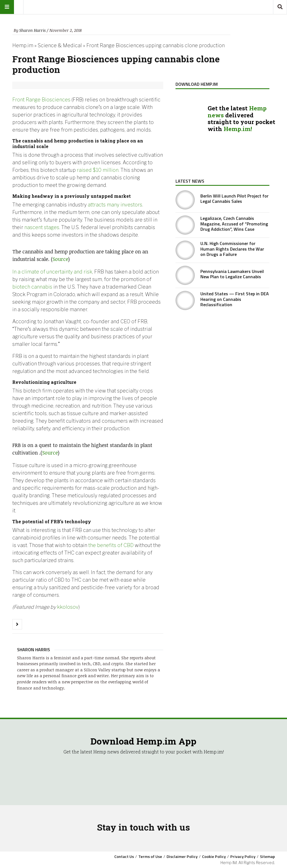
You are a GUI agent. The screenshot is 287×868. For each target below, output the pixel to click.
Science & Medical (60, 45)
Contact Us (124, 857)
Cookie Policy (214, 857)
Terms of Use (150, 857)
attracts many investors (115, 205)
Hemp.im (23, 45)
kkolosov (68, 607)
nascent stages (42, 227)
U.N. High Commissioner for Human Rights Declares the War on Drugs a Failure (232, 249)
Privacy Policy (243, 857)
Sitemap (267, 857)
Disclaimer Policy (182, 857)
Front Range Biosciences (41, 100)
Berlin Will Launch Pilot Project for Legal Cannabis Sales (234, 198)
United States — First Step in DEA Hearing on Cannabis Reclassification (235, 299)
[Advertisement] (222, 356)
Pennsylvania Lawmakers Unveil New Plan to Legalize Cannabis (232, 274)
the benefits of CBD (112, 545)
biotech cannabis (32, 287)
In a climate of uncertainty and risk (52, 272)
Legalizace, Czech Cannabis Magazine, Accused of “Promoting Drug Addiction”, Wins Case (234, 223)
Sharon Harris (32, 30)
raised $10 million (98, 170)
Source (60, 259)
